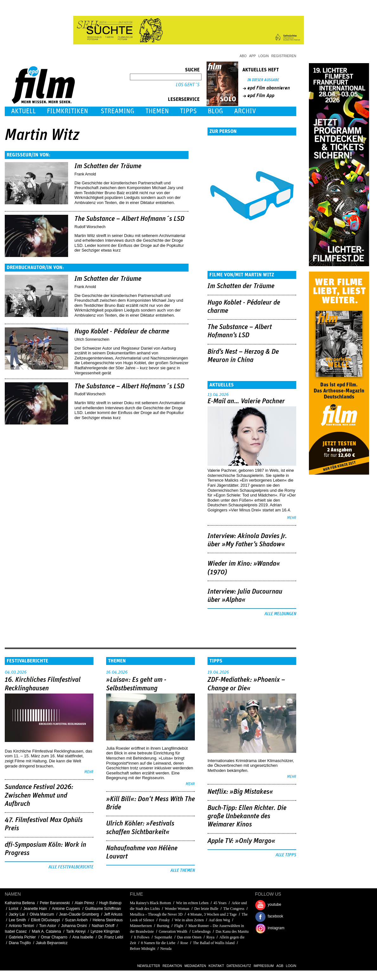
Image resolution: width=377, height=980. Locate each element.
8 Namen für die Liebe (158, 943)
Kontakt (216, 966)
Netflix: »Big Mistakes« (240, 792)
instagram (276, 928)
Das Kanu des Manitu (232, 931)
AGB (280, 966)
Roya (210, 937)
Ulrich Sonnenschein (92, 339)
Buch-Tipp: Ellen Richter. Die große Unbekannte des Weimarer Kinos (247, 816)
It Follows (142, 937)
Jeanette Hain (35, 909)
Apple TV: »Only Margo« (241, 841)
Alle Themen (183, 871)
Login (264, 56)
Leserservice (184, 99)
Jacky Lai (17, 914)
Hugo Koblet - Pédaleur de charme (122, 332)
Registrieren (284, 56)
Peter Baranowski (55, 903)
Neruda (166, 949)
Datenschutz (239, 966)
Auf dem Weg (219, 920)
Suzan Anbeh (76, 920)
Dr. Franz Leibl (111, 937)
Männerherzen (141, 926)
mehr (292, 518)
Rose (184, 943)
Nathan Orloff (103, 926)
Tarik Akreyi (76, 931)
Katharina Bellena (20, 903)
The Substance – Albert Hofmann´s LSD (129, 219)
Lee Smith (17, 920)
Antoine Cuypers (66, 909)
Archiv (245, 111)
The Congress (234, 909)
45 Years (220, 903)
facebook (275, 916)
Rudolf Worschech (90, 227)
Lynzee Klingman (105, 931)
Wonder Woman (177, 909)
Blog (215, 111)
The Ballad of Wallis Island (214, 943)
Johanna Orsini (74, 926)
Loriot (14, 909)
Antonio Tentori (22, 926)
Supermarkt (163, 937)
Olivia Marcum (42, 914)
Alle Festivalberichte (71, 867)
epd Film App (261, 95)
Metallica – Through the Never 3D (156, 914)
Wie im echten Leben (192, 903)
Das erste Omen (189, 937)
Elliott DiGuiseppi (45, 920)
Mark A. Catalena (46, 931)
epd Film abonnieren (269, 88)
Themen (157, 111)
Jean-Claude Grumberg (79, 914)
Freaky (164, 920)
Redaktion (172, 966)
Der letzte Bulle (206, 909)
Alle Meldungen (280, 614)
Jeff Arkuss (113, 914)
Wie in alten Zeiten (189, 920)
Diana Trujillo (20, 943)
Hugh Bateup (110, 903)
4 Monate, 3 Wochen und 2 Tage (212, 914)
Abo (243, 56)
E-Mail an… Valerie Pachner (246, 401)
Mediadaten (195, 966)
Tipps (188, 111)
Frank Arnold (85, 174)
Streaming (118, 111)
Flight (179, 926)
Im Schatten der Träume (108, 166)
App (253, 56)
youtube (275, 904)
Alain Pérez (84, 903)
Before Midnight (143, 949)
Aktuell (23, 111)
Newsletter (149, 966)
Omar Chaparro (54, 937)
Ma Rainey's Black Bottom (150, 903)
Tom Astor (48, 926)
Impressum (264, 966)
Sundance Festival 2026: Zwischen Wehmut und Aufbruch (39, 796)
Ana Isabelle (83, 937)
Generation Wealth (173, 931)
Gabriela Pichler (22, 937)
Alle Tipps (286, 855)
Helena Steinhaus (108, 920)
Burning (163, 926)
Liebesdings (201, 931)
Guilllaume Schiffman (103, 909)
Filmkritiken (67, 111)
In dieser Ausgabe (263, 80)
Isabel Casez (16, 931)
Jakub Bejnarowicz (52, 943)
